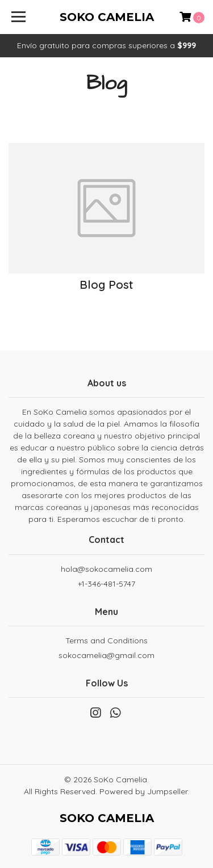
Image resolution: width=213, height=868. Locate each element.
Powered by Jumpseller (143, 791)
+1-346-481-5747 (106, 584)
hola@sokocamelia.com (106, 569)
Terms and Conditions (106, 641)
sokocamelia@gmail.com (106, 655)
